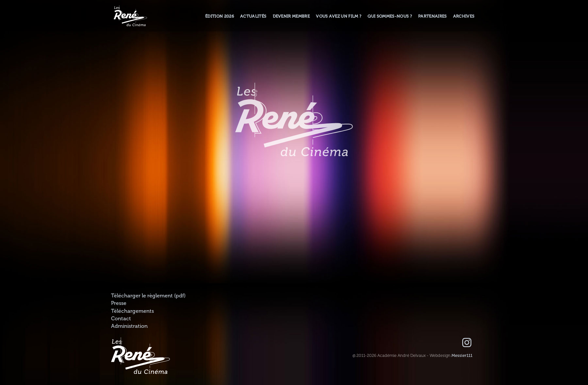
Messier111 (462, 356)
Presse (119, 303)
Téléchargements (132, 311)
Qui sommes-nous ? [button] (390, 16)
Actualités (253, 16)
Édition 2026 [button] (220, 16)
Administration (129, 326)
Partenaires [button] (433, 16)
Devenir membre (291, 16)
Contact (121, 319)
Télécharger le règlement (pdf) (148, 296)
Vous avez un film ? (339, 16)
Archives (464, 16)
